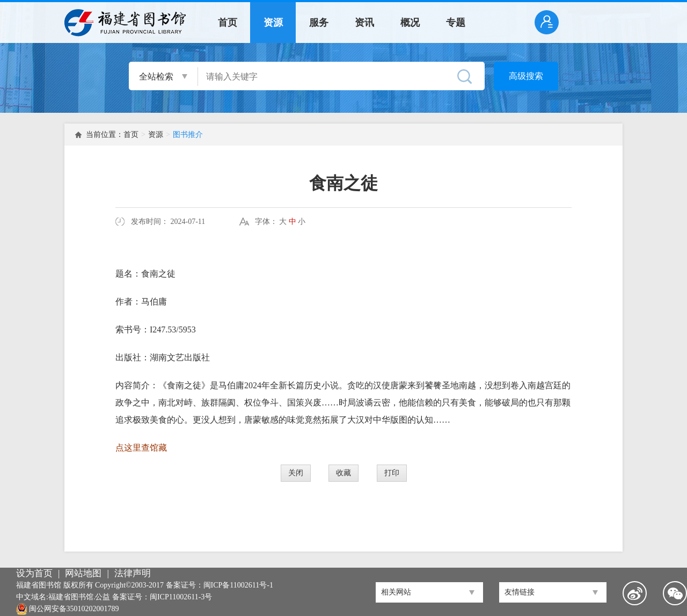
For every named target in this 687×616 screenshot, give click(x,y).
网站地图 (83, 573)
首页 (228, 23)
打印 (392, 473)
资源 (273, 23)
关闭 (296, 473)
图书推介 (188, 135)
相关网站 (396, 592)
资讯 (364, 23)
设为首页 (34, 573)
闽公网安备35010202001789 (74, 609)
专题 (456, 23)
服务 (319, 23)
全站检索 (156, 77)
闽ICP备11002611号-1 (238, 585)
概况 (410, 23)
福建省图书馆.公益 (79, 597)
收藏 (343, 473)
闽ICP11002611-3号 (181, 597)
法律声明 (133, 573)
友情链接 (520, 592)
